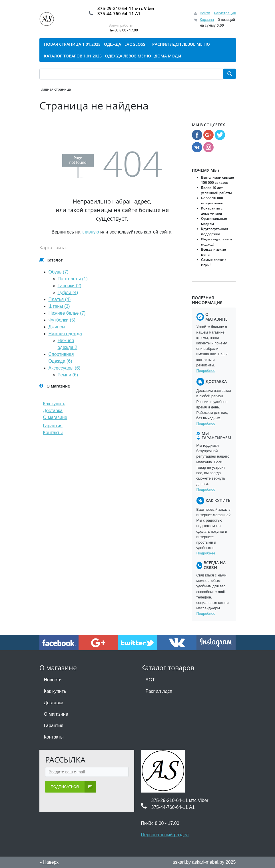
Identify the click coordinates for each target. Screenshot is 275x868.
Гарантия (53, 426)
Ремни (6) (68, 375)
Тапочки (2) (70, 286)
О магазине (55, 417)
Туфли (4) (68, 293)
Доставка (53, 411)
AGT (150, 680)
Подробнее (206, 371)
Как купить (54, 404)
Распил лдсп (159, 691)
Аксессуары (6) (65, 368)
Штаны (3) (59, 306)
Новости (53, 680)
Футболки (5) (62, 320)
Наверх (49, 862)
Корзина (207, 20)
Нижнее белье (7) (67, 313)
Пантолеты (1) (73, 279)
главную (90, 232)
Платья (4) (60, 299)
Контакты (53, 433)
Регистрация (225, 13)
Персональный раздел (165, 835)
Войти (205, 13)
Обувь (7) (59, 272)
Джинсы (57, 327)
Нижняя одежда (65, 334)
